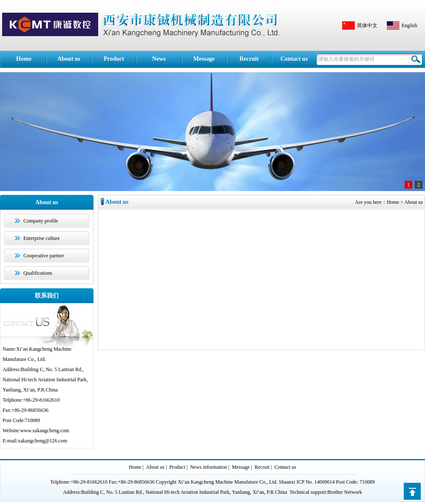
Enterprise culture (42, 238)
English (409, 25)
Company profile (41, 221)
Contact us (294, 59)
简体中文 (367, 25)
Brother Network (345, 492)
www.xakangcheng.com (45, 431)
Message (204, 59)
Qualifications (38, 273)
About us (69, 59)
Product (114, 59)
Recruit (249, 59)
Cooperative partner (44, 256)
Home (24, 59)
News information (159, 67)
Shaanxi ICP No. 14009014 (307, 482)
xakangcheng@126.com (42, 441)
